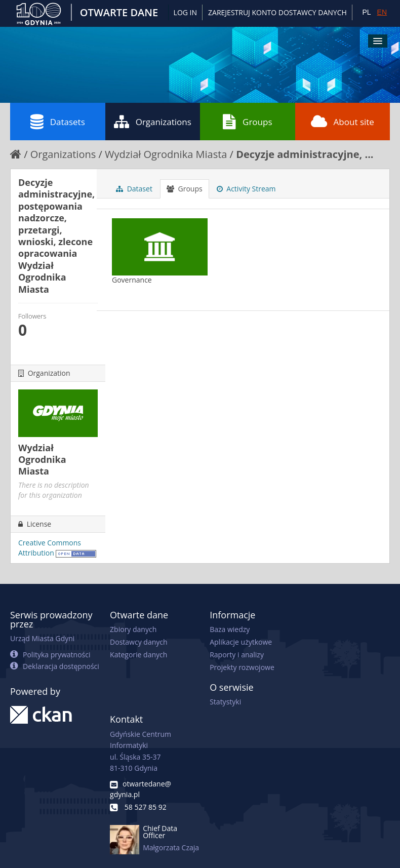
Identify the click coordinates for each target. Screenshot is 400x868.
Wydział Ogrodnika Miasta (166, 154)
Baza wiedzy (230, 629)
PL (366, 12)
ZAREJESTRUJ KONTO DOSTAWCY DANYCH (277, 12)
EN (382, 12)
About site (343, 122)
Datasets (58, 122)
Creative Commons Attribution (50, 548)
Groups (247, 122)
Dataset (134, 189)
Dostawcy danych (138, 642)
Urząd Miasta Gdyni (42, 638)
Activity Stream (246, 189)
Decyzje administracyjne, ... (305, 154)
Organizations (153, 122)
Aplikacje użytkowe (241, 642)
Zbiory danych (133, 629)
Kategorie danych (138, 655)
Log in (185, 12)
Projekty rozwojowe (242, 667)
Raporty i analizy (237, 655)
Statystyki (225, 702)
